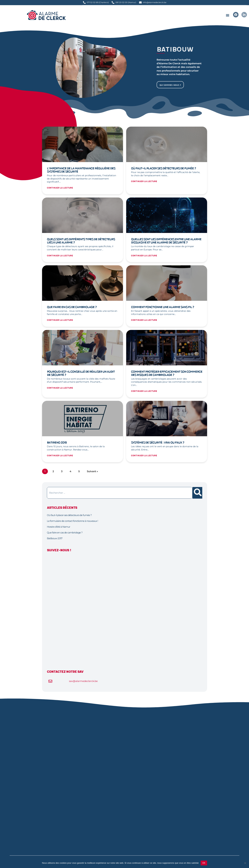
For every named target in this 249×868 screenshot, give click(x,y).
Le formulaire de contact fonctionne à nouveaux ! (72, 521)
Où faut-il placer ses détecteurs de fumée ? (164, 168)
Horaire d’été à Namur (59, 527)
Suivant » (92, 471)
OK (204, 863)
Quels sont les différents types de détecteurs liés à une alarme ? (81, 241)
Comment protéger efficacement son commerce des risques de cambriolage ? (167, 373)
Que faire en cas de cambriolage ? (72, 307)
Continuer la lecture (60, 188)
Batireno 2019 (57, 443)
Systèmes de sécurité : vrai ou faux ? (158, 443)
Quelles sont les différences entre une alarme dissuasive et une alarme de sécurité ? (166, 241)
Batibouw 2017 (55, 538)
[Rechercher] (197, 493)
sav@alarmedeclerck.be (83, 681)
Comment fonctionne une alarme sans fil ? (163, 307)
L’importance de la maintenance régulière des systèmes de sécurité (81, 170)
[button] (227, 15)
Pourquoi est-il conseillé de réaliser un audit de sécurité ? (81, 373)
